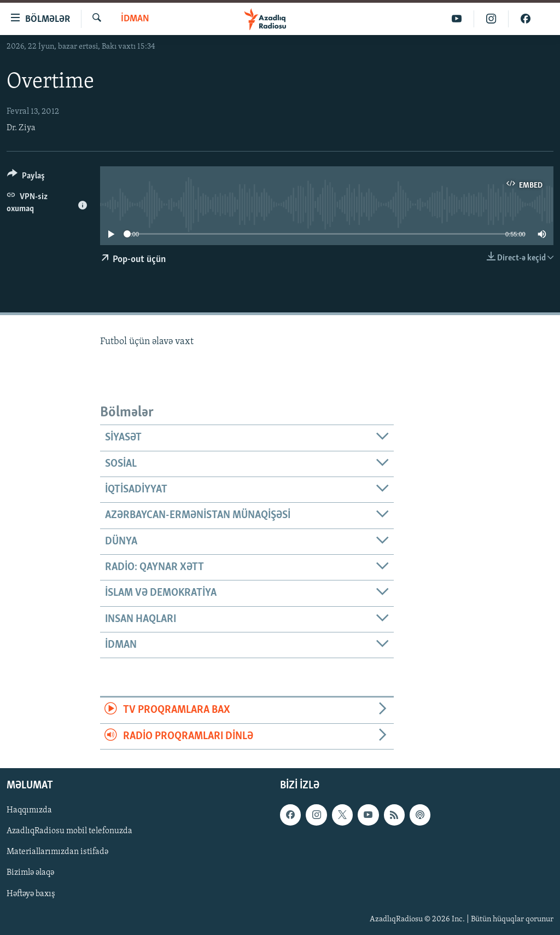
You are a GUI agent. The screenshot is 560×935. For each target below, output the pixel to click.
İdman (135, 19)
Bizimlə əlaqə (30, 873)
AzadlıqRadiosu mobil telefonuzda (69, 831)
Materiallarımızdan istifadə (57, 852)
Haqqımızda (29, 810)
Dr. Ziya (21, 128)
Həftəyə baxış (31, 893)
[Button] (26, 178)
